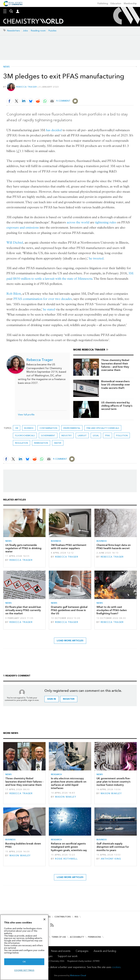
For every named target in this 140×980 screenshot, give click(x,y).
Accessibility (77, 937)
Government (48, 435)
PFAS (108, 435)
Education (116, 3)
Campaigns (82, 951)
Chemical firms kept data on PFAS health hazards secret (114, 547)
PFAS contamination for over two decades (43, 299)
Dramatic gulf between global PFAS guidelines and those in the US (69, 610)
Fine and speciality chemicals (103, 428)
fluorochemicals (25, 435)
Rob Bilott (14, 294)
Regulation (22, 443)
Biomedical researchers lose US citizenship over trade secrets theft (116, 385)
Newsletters (13, 31)
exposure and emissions (23, 227)
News (6, 67)
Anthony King (111, 859)
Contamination (48, 428)
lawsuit (82, 435)
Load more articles (70, 641)
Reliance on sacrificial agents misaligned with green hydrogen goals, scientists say (69, 847)
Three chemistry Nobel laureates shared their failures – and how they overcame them (115, 365)
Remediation (41, 443)
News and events (61, 951)
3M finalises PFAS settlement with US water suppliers (69, 547)
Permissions (94, 937)
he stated (49, 309)
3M (17, 428)
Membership (130, 3)
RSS (76, 917)
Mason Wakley (66, 797)
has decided (54, 130)
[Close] (44, 919)
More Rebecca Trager (89, 350)
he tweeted (96, 258)
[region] (24, 947)
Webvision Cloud (78, 975)
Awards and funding (105, 951)
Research (56, 774)
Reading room (38, 31)
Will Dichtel (15, 243)
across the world (78, 222)
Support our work (68, 956)
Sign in (52, 699)
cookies (116, 967)
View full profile (26, 415)
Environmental (72, 428)
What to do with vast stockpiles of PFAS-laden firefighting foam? (112, 610)
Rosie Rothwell (66, 859)
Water (58, 443)
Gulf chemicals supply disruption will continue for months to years (113, 847)
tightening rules (106, 222)
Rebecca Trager (27, 87)
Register (69, 699)
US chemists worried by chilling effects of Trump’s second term (117, 406)
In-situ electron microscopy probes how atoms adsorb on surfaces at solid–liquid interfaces (69, 783)
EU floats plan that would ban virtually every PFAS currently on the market (23, 610)
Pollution (122, 435)
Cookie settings (24, 970)
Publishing (103, 3)
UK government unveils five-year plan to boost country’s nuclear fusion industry (114, 782)
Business (29, 428)
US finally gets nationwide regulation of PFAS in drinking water (23, 548)
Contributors (63, 917)
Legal (96, 435)
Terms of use (59, 937)
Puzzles (52, 31)
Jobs (25, 31)
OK (24, 962)
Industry (67, 435)
